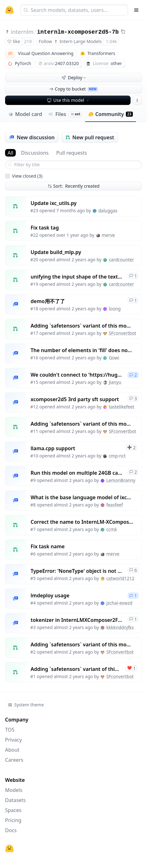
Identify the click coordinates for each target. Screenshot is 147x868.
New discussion (32, 137)
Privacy (13, 740)
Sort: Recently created (74, 186)
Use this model (68, 100)
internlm (22, 32)
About (12, 750)
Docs (11, 830)
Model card (25, 114)
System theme (26, 705)
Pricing (13, 820)
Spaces (13, 810)
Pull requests (71, 153)
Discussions (35, 153)
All (10, 153)
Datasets (15, 800)
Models (14, 790)
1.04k (111, 41)
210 (28, 41)
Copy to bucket (73, 89)
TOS (10, 730)
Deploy (74, 77)
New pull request (90, 137)
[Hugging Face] (9, 849)
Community (111, 114)
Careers (14, 760)
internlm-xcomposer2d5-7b (78, 32)
